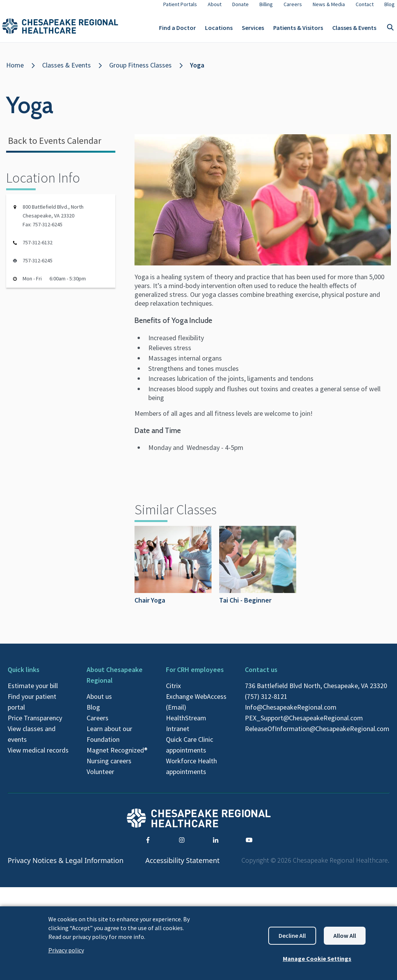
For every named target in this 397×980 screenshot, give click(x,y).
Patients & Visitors (298, 31)
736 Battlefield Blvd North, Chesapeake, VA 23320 (316, 692)
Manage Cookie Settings (317, 959)
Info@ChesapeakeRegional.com (291, 713)
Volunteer (100, 778)
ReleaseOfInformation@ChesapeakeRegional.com (317, 735)
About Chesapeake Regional (115, 681)
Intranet (178, 735)
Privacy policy (66, 950)
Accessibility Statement (182, 866)
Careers (98, 724)
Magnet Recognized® (117, 756)
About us (99, 702)
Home (15, 71)
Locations (219, 31)
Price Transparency (35, 724)
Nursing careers (109, 767)
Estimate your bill (33, 692)
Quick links (24, 676)
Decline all (292, 936)
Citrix (173, 692)
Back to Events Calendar (55, 147)
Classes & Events (354, 31)
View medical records (38, 756)
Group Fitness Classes (140, 71)
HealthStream (186, 724)
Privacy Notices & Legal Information (66, 866)
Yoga (197, 71)
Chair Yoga (173, 571)
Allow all (345, 936)
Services (253, 31)
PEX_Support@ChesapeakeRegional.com (304, 724)
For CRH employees (195, 676)
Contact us (261, 676)
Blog (93, 713)
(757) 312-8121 (266, 702)
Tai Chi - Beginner (258, 571)
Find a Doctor (177, 31)
